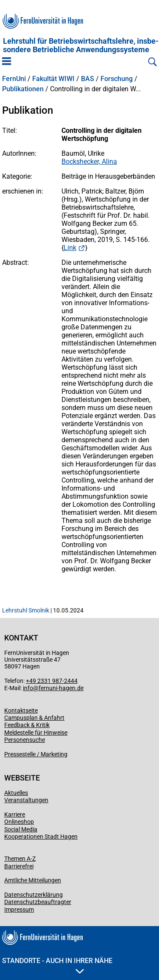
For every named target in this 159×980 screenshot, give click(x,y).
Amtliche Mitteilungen (33, 880)
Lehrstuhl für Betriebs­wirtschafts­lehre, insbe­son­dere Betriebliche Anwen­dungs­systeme (81, 45)
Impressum (19, 910)
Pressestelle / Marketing (36, 754)
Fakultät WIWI (53, 79)
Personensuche (25, 740)
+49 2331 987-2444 (52, 681)
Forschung (117, 79)
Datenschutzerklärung (33, 895)
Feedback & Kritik (27, 725)
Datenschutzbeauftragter (38, 902)
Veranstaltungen (26, 800)
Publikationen (23, 89)
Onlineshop (19, 822)
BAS (88, 79)
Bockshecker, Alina (89, 161)
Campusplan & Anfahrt (34, 718)
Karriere (15, 814)
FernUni (14, 79)
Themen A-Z (20, 859)
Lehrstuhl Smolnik (26, 610)
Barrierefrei (19, 866)
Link (70, 248)
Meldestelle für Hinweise (36, 733)
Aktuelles (16, 793)
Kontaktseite (21, 710)
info (28, 688)
